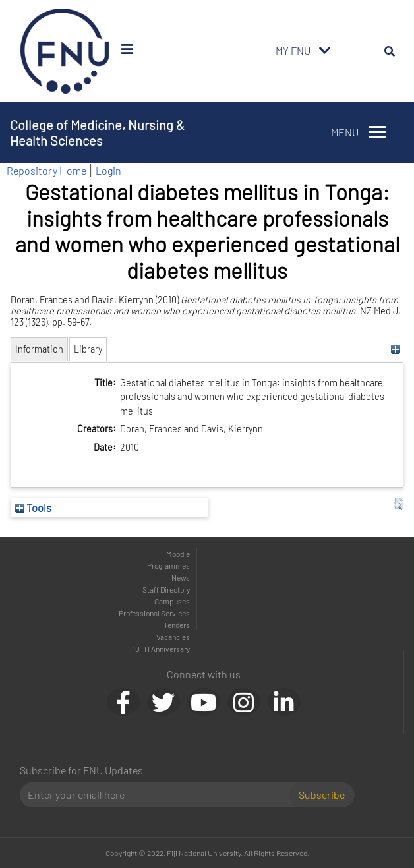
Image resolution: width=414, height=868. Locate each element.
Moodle (178, 554)
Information (39, 349)
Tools (33, 507)
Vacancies (173, 637)
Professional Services (154, 613)
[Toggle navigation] (325, 51)
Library (88, 349)
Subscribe (322, 795)
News (181, 577)
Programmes (168, 565)
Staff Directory (166, 589)
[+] (395, 349)
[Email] (160, 795)
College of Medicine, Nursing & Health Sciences (97, 132)
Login (108, 170)
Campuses (172, 601)
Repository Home (46, 170)
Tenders (177, 625)
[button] (399, 504)
